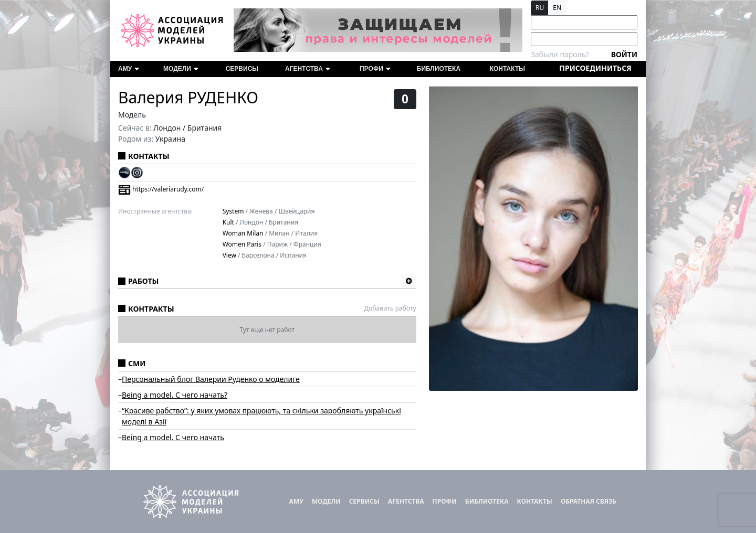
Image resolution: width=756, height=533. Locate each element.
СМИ (137, 363)
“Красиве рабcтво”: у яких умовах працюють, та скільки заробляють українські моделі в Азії (261, 416)
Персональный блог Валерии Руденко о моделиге (211, 379)
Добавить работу (390, 308)
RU (540, 8)
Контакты (507, 69)
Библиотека (439, 69)
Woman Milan (243, 233)
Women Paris (242, 244)
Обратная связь (589, 501)
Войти (624, 54)
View (229, 255)
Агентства (308, 69)
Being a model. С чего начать (173, 437)
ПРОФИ (375, 69)
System (233, 211)
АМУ (129, 69)
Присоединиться (595, 68)
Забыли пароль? (560, 54)
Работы (143, 281)
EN (557, 8)
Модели (181, 69)
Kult (228, 222)
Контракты (151, 309)
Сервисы (242, 69)
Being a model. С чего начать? (175, 395)
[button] (409, 281)
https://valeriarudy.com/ (161, 189)
